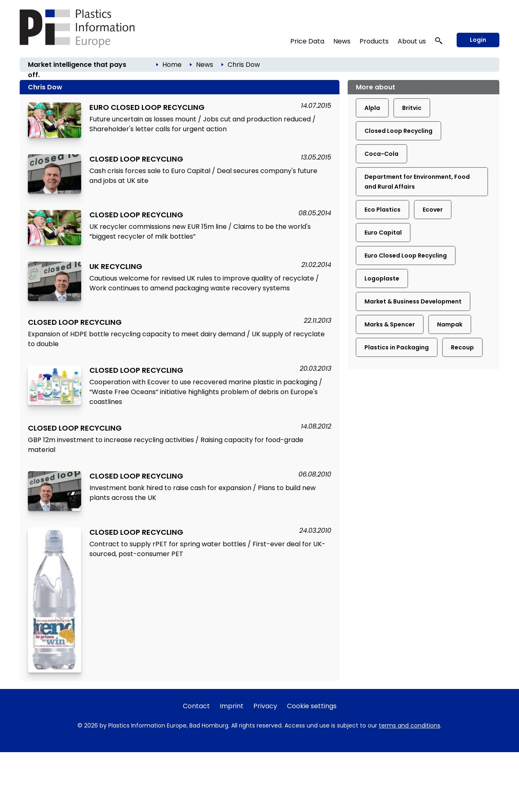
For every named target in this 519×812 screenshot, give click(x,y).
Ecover (433, 210)
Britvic (412, 108)
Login (478, 40)
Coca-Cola (381, 154)
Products (374, 41)
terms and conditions (410, 725)
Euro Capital (383, 233)
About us (412, 41)
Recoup (462, 347)
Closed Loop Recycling (398, 131)
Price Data (307, 41)
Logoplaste (382, 278)
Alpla (372, 108)
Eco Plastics (382, 210)
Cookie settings (312, 706)
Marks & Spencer (390, 324)
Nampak (450, 324)
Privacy (265, 706)
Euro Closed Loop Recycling (406, 255)
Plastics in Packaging (397, 347)
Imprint (232, 706)
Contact (196, 706)
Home (172, 65)
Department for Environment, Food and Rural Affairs (417, 182)
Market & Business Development (413, 301)
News (342, 41)
